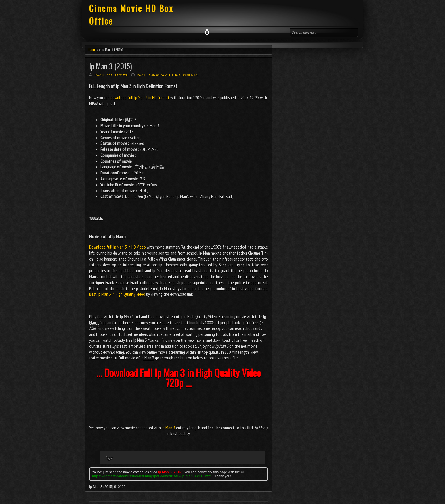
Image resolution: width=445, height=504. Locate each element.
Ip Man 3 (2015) (111, 66)
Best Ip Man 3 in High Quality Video (117, 294)
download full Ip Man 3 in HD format (140, 97)
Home (92, 49)
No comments (186, 75)
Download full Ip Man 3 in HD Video (117, 247)
